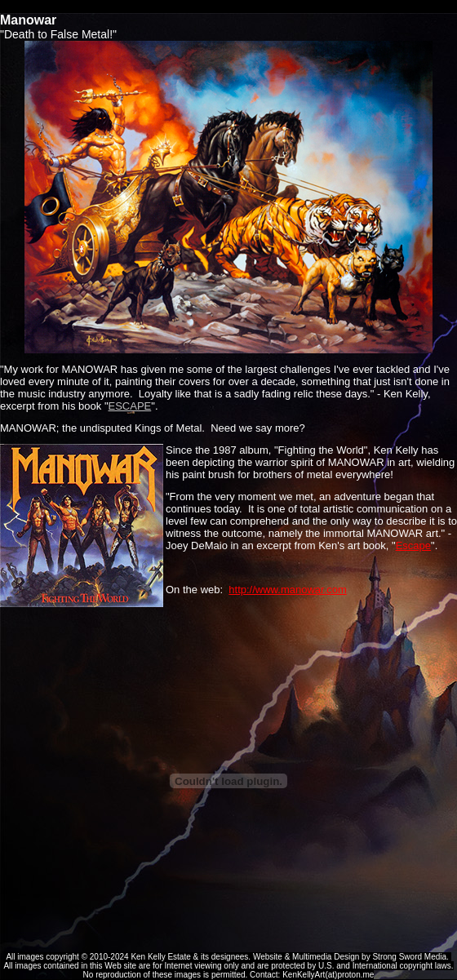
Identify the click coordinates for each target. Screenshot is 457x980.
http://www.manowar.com (288, 590)
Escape (413, 545)
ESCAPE (130, 406)
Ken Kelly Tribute (228, 7)
